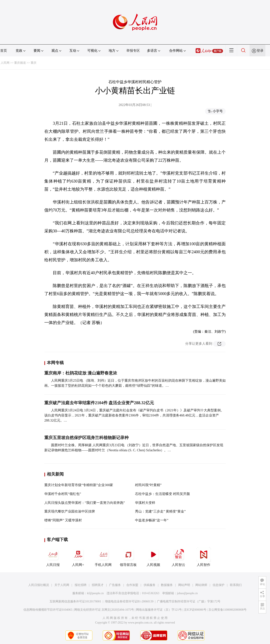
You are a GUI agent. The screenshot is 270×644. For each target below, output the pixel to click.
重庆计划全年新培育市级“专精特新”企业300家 (79, 485)
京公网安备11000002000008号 (227, 610)
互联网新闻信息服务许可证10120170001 (75, 601)
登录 (260, 51)
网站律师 (201, 585)
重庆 (34, 63)
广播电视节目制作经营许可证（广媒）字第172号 (189, 601)
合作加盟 (132, 585)
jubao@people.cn (187, 593)
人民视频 (153, 557)
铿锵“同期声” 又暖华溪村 (63, 520)
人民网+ (78, 557)
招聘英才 (98, 585)
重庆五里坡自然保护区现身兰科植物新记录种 (86, 438)
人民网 (5, 63)
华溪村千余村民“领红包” (63, 494)
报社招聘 (81, 585)
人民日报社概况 (39, 585)
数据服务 (167, 585)
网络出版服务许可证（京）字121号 (159, 610)
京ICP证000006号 (195, 610)
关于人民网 (62, 585)
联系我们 (236, 585)
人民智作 (204, 557)
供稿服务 (150, 585)
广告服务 (115, 585)
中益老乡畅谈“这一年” (152, 520)
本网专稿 (55, 363)
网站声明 (184, 585)
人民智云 (178, 557)
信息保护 (219, 585)
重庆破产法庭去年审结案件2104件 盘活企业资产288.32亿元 (99, 403)
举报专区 (133, 51)
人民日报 (53, 557)
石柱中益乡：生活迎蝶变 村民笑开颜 (162, 494)
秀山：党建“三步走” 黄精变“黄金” (160, 511)
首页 (4, 51)
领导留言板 (128, 557)
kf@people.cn (95, 593)
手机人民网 (103, 557)
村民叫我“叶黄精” (148, 485)
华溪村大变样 (145, 503)
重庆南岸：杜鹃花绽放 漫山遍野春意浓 (81, 373)
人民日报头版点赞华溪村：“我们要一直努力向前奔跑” (85, 503)
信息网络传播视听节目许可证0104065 (48, 610)
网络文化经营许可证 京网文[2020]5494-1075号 (104, 610)
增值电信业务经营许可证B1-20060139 (129, 601)
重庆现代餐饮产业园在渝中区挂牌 (70, 511)
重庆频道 (20, 63)
